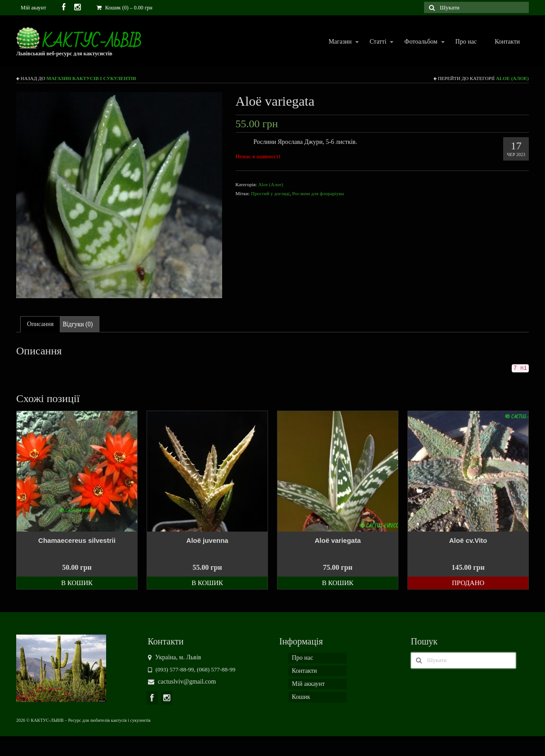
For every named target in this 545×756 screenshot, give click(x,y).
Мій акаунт (34, 8)
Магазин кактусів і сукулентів (91, 78)
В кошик (77, 583)
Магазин (340, 42)
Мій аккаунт (308, 684)
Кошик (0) (125, 8)
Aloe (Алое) (512, 78)
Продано (468, 583)
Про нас (466, 42)
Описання (40, 324)
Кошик (301, 697)
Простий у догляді (270, 193)
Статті (377, 42)
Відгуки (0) (78, 324)
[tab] (40, 324)
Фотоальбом (420, 42)
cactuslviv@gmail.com (182, 682)
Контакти (507, 42)
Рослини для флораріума (318, 193)
